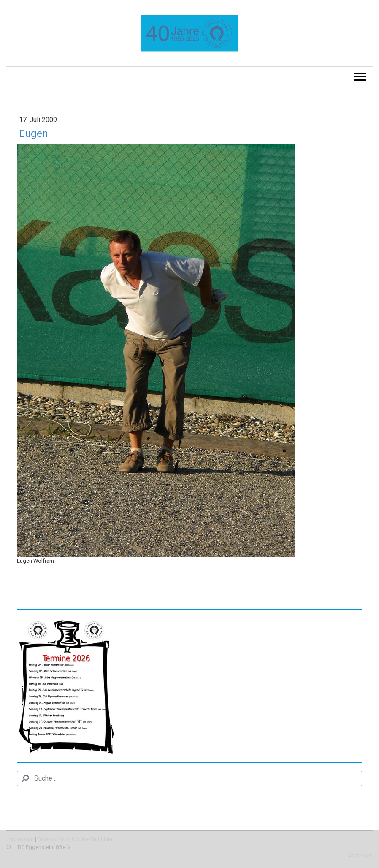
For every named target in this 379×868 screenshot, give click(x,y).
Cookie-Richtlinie (92, 839)
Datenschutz (53, 839)
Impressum (20, 839)
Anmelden (360, 856)
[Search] (189, 778)
